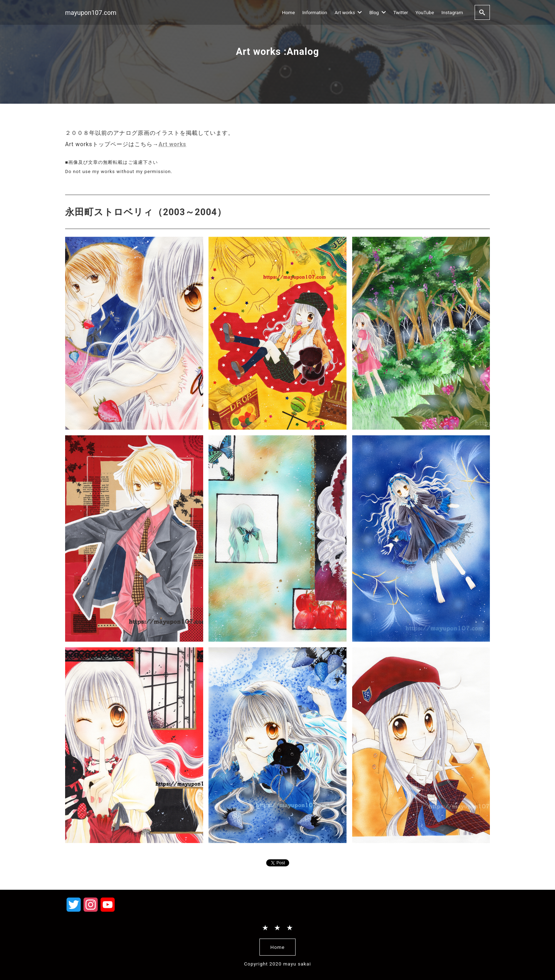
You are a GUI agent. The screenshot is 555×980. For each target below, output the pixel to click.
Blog (377, 12)
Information (315, 12)
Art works (348, 12)
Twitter (401, 12)
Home (288, 12)
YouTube (425, 12)
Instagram (452, 12)
